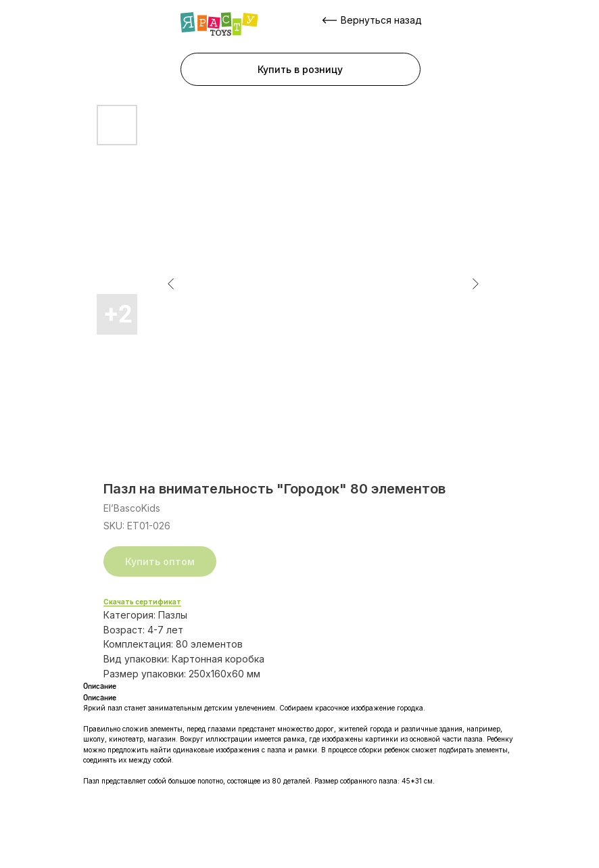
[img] (219, 24)
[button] (301, 69)
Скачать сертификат (142, 602)
